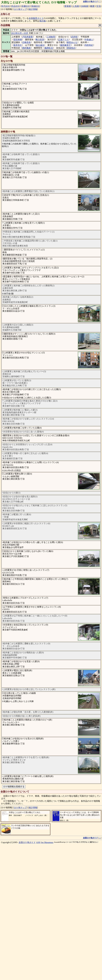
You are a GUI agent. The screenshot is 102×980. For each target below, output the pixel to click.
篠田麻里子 (65, 45)
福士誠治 (40, 45)
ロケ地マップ (20, 9)
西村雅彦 (26, 48)
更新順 (68, 6)
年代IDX (5, 6)
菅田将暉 (18, 40)
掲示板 (42, 21)
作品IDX (15, 6)
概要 (92, 6)
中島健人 (89, 40)
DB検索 (85, 6)
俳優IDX (25, 6)
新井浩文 (18, 45)
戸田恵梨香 (27, 37)
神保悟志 (71, 48)
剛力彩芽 (40, 40)
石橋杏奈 (26, 42)
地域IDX (35, 6)
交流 (99, 6)
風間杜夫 (49, 48)
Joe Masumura (47, 842)
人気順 (76, 6)
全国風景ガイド (36, 18)
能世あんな (72, 42)
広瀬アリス (63, 40)
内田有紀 (89, 45)
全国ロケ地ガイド (27, 842)
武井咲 (74, 37)
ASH (38, 842)
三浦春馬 (51, 37)
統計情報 (33, 9)
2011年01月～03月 (20, 33)
